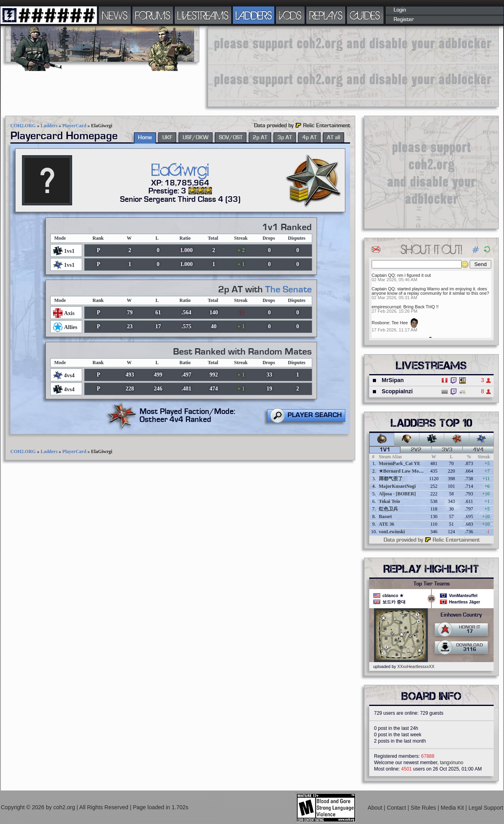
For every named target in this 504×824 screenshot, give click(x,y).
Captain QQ (383, 275)
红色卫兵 (388, 509)
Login (400, 10)
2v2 (416, 450)
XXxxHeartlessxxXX (416, 666)
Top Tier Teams (432, 584)
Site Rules (424, 808)
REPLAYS (326, 15)
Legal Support (486, 808)
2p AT (260, 138)
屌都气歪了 (391, 479)
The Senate (288, 290)
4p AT (309, 138)
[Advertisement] (258, 66)
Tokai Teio (389, 501)
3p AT (285, 138)
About (376, 808)
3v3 (447, 450)
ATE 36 (387, 524)
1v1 (385, 450)
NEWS (115, 15)
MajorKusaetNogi (397, 486)
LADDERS (254, 15)
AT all (334, 138)
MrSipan (393, 380)
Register (404, 20)
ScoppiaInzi (397, 391)
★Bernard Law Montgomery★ (411, 471)
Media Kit (453, 808)
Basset (385, 516)
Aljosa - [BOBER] (397, 494)
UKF (167, 138)
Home (145, 138)
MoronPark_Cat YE (400, 463)
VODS (290, 15)
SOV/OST (231, 138)
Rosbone (380, 323)
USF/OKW (196, 138)
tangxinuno (452, 763)
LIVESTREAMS (203, 15)
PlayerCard (74, 126)
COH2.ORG (23, 126)
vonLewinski (392, 532)
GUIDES (365, 15)
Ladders (49, 126)
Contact (397, 808)
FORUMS (153, 15)
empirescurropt (386, 307)
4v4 (478, 450)
